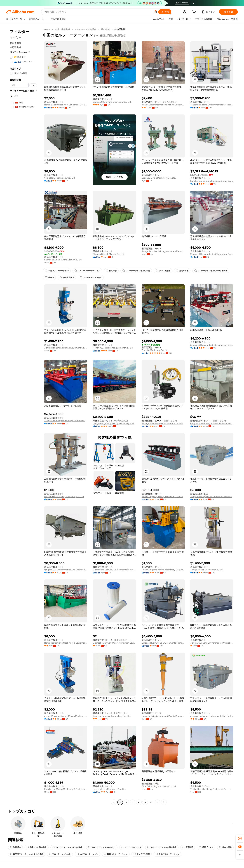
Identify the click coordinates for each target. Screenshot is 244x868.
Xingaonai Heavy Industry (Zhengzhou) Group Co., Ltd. (212, 254)
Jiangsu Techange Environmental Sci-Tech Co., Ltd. (212, 716)
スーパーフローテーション (87, 271)
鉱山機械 (105, 29)
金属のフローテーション (167, 854)
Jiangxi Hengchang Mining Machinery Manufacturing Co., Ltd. (114, 423)
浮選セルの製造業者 (37, 847)
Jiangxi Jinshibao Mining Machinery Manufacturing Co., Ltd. (163, 251)
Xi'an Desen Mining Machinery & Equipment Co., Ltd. (66, 789)
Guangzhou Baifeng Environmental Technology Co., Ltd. (163, 423)
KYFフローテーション (87, 854)
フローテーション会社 (91, 278)
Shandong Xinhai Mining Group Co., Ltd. (63, 260)
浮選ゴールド (206, 847)
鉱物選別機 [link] (120, 29)
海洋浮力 (15, 847)
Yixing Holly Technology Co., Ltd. (60, 178)
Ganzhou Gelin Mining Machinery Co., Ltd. (64, 497)
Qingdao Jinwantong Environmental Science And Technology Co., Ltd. (212, 423)
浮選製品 (188, 847)
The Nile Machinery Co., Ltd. (155, 350)
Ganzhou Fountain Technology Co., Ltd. (112, 716)
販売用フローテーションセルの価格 (27, 854)
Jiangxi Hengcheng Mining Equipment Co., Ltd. (66, 348)
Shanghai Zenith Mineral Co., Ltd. (109, 254)
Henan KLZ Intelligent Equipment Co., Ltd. (113, 348)
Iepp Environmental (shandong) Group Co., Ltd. (212, 181)
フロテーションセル (131, 847)
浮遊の (49, 278)
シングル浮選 (163, 271)
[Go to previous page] (114, 802)
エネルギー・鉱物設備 (85, 29)
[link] (240, 838)
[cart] (195, 12)
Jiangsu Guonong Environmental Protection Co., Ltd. (212, 643)
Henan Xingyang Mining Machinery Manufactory (163, 497)
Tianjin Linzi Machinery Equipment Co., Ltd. (211, 789)
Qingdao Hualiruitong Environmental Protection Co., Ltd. (163, 643)
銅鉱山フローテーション (116, 854)
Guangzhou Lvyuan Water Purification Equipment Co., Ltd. (114, 643)
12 (157, 802)
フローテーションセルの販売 (136, 271)
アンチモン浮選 (142, 854)
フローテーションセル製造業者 (162, 847)
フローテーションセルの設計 (102, 847)
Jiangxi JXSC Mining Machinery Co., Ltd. (112, 102)
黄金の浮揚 (225, 847)
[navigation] (24, 416)
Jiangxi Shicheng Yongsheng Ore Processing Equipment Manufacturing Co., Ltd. (66, 421)
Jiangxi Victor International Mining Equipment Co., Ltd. (163, 105)
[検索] (165, 12)
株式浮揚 (111, 271)
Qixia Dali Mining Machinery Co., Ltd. (159, 786)
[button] (155, 12)
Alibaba (46, 29)
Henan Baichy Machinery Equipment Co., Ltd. (66, 105)
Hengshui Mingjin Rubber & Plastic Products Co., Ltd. (163, 716)
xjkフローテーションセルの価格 (67, 847)
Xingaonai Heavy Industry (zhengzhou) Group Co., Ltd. (212, 345)
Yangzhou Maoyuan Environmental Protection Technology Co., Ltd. (212, 497)
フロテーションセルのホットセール (211, 271)
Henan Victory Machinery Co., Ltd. (109, 789)
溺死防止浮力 (67, 278)
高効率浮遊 (182, 271)
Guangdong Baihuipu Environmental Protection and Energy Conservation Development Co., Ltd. (114, 570)
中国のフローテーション (57, 271)
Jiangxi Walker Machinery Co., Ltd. (207, 570)
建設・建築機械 (62, 29)
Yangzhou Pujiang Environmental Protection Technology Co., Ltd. (212, 105)
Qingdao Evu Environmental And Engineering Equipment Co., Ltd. (66, 570)
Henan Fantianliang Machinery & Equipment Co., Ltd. (66, 643)
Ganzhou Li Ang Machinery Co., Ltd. (159, 178)
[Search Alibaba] (98, 12)
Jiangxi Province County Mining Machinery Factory (66, 716)
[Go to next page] (164, 802)
